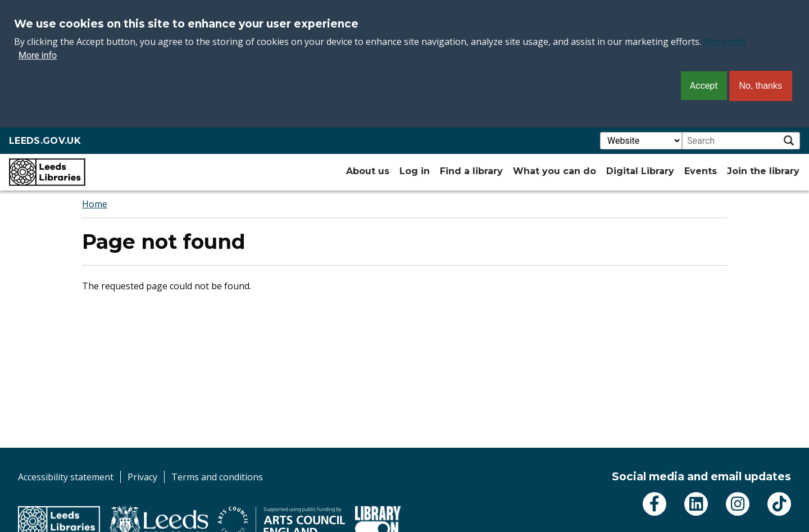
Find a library (471, 171)
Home (95, 204)
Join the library (763, 171)
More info (724, 42)
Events (701, 171)
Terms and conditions (217, 477)
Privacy (142, 477)
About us (368, 171)
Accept (704, 86)
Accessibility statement (66, 477)
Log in (415, 171)
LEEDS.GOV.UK (45, 141)
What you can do (555, 171)
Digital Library (640, 171)
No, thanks (761, 86)
